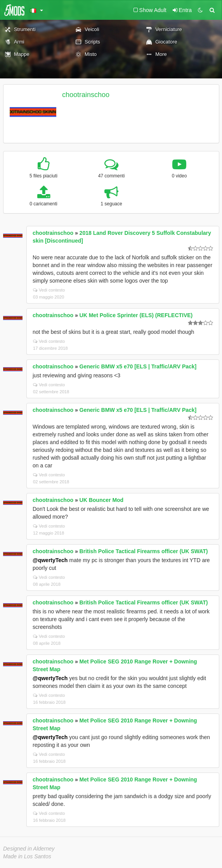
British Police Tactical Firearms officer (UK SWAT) (144, 551)
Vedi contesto (49, 290)
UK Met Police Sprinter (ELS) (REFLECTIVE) (136, 315)
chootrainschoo (86, 95)
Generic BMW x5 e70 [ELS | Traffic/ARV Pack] (138, 366)
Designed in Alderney (29, 849)
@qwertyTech (50, 560)
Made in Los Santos (27, 856)
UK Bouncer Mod (102, 500)
